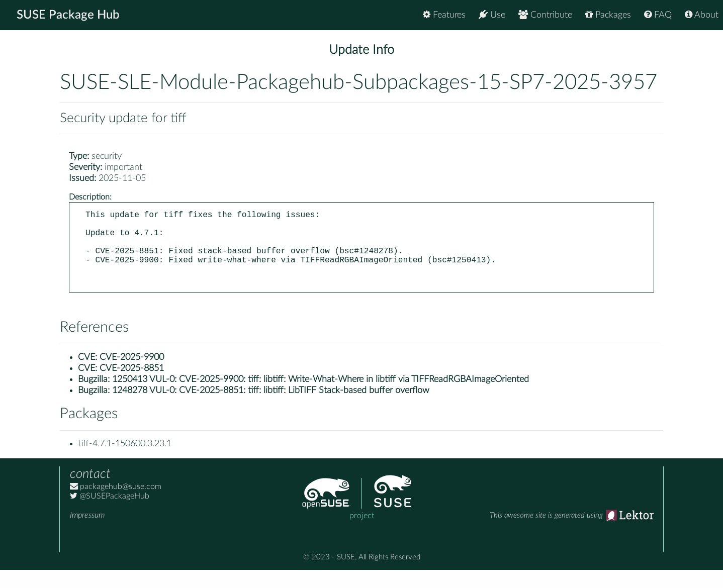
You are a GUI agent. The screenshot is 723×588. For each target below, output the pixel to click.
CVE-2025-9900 (132, 375)
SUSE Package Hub (68, 15)
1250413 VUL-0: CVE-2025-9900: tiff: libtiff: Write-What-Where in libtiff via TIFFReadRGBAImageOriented (321, 398)
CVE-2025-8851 (132, 386)
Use (492, 15)
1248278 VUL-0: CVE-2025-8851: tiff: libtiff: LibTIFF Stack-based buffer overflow (271, 409)
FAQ (658, 15)
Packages (608, 15)
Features (444, 15)
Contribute (545, 15)
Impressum (87, 533)
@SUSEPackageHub (110, 514)
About (702, 15)
